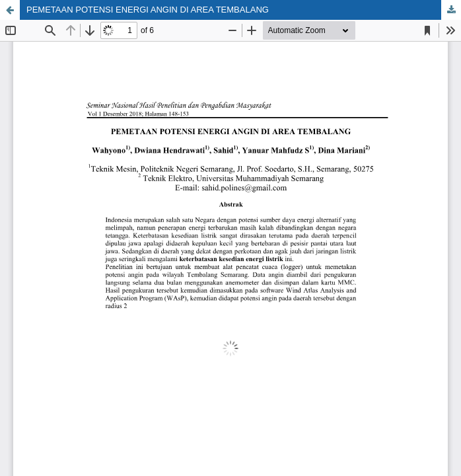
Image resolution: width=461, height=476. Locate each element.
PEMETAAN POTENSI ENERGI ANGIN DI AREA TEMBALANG (148, 10)
